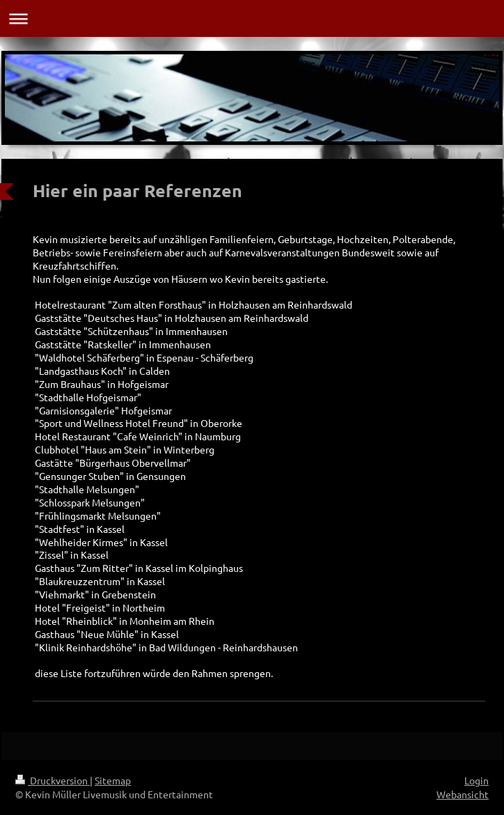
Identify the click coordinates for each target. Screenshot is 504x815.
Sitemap (113, 780)
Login (477, 780)
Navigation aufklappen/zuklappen (252, 18)
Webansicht (463, 794)
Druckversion (53, 780)
